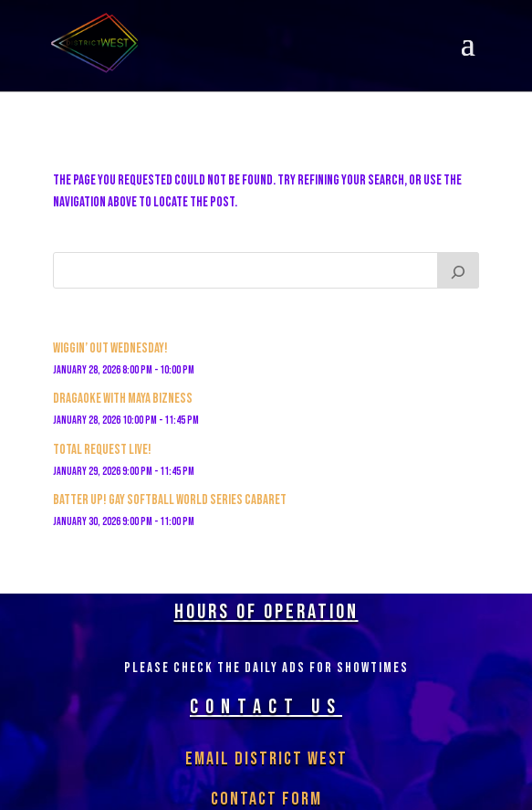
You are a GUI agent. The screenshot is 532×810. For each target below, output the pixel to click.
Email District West (266, 759)
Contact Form (266, 799)
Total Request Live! (102, 450)
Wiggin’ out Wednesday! (110, 348)
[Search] (458, 270)
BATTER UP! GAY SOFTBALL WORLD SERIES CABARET (170, 500)
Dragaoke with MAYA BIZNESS (123, 399)
